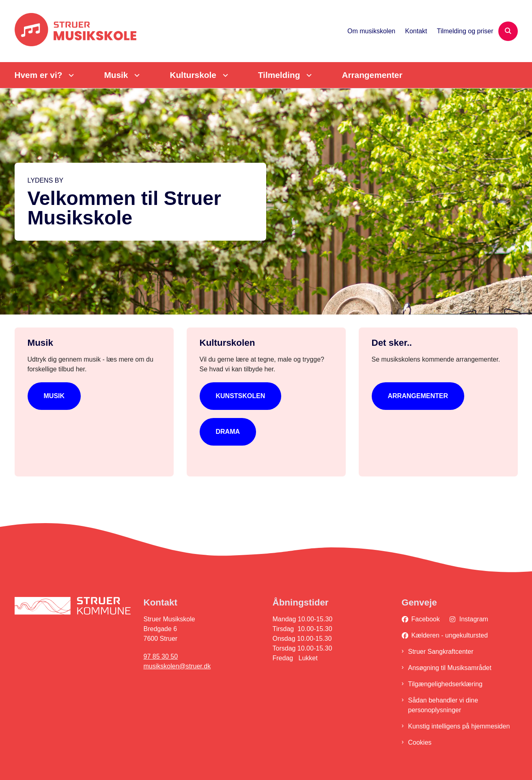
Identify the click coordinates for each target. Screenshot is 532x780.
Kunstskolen (241, 396)
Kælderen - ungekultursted (450, 635)
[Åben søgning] (508, 31)
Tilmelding (279, 75)
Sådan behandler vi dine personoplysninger (443, 705)
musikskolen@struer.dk (177, 666)
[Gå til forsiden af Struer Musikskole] (75, 31)
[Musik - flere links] (136, 75)
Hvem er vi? (39, 75)
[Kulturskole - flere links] (224, 75)
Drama (228, 432)
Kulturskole (193, 75)
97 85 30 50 (161, 656)
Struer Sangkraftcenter (441, 652)
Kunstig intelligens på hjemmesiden (459, 726)
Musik (116, 75)
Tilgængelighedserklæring (446, 684)
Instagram (474, 619)
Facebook (426, 619)
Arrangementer (372, 75)
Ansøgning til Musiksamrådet (450, 668)
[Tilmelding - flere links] (308, 75)
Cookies (420, 742)
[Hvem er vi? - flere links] (70, 75)
